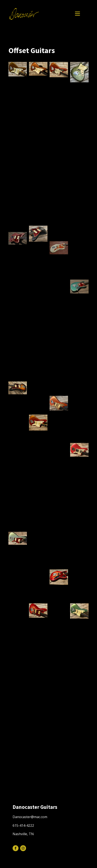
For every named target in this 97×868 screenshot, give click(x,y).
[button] (18, 69)
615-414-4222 (23, 825)
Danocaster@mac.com (30, 817)
